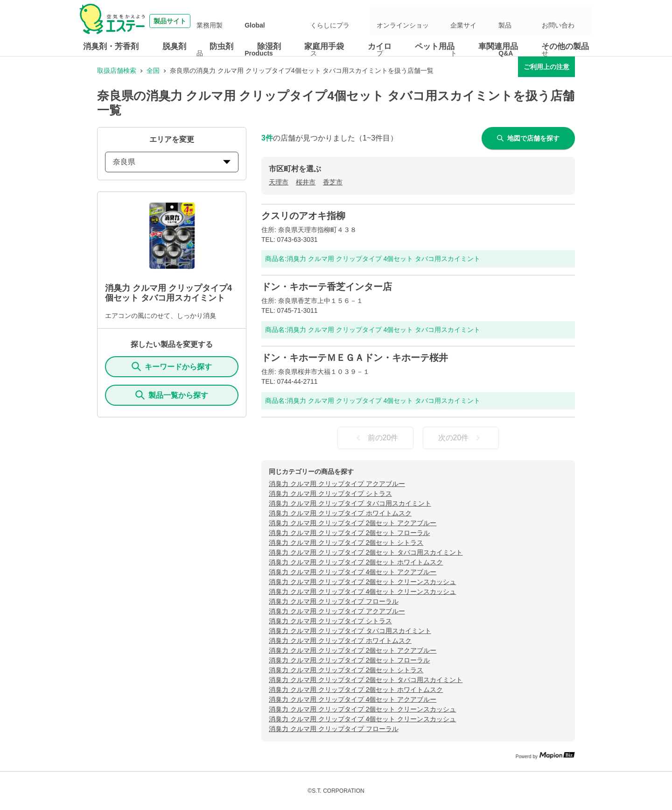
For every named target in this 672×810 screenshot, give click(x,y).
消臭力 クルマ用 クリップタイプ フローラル (334, 601)
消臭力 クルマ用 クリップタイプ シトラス (330, 493)
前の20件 (376, 438)
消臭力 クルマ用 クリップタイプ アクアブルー (337, 484)
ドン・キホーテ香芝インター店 (327, 287)
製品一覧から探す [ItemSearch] (172, 395)
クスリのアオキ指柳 (303, 216)
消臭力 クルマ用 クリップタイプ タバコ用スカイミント (350, 503)
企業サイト (490, 21)
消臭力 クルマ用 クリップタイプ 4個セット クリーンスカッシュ (362, 592)
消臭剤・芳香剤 (111, 46)
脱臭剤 (174, 46)
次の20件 (461, 438)
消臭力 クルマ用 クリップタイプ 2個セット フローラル (349, 533)
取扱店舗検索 (117, 70)
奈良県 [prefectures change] (172, 162)
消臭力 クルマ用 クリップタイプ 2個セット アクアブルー (353, 523)
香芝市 (333, 182)
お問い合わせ (567, 21)
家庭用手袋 (324, 46)
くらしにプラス (373, 21)
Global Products (321, 21)
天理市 (279, 182)
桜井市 (306, 182)
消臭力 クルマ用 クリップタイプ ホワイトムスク (340, 513)
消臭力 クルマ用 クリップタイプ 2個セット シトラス (346, 542)
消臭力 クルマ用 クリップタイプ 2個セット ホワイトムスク (356, 562)
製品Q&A (527, 21)
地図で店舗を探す (528, 138)
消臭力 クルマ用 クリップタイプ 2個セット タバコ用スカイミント (366, 552)
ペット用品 (435, 46)
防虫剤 (221, 46)
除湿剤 (269, 46)
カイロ (380, 46)
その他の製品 (565, 46)
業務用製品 (274, 21)
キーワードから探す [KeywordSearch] (172, 366)
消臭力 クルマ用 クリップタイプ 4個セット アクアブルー (353, 572)
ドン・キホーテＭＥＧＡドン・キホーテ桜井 (355, 358)
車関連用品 (498, 46)
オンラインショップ (438, 21)
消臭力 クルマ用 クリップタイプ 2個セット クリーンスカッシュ (362, 582)
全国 (153, 70)
